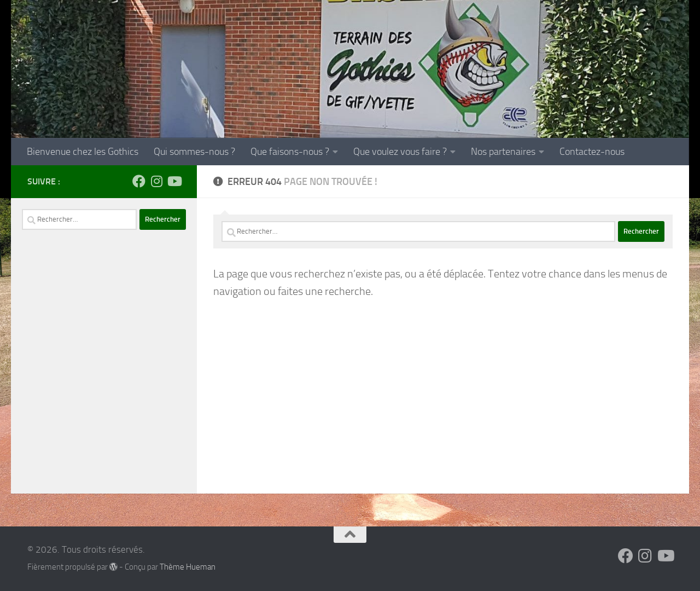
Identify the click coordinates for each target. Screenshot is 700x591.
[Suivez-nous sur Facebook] (139, 181)
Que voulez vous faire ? (400, 152)
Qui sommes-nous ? (194, 152)
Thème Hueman (188, 567)
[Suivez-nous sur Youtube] (174, 181)
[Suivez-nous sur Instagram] (156, 181)
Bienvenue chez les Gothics (83, 152)
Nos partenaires (503, 152)
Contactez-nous (592, 152)
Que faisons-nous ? (290, 152)
